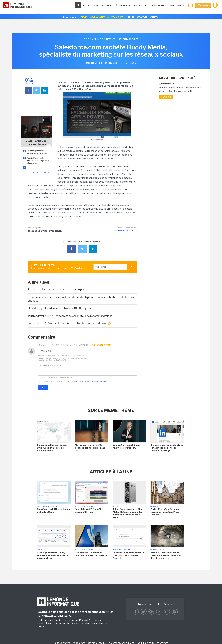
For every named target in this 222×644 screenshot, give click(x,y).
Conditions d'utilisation (98, 382)
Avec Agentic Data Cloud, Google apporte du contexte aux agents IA (53, 555)
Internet (111, 39)
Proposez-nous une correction (125, 230)
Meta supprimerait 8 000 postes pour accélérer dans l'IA (90, 448)
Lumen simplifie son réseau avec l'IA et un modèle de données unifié (52, 448)
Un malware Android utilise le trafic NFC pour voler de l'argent (128, 555)
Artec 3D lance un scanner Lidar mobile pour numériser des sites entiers (166, 555)
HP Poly (83, 17)
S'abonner (203, 5)
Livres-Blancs (158, 5)
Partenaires (177, 5)
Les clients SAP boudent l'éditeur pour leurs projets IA (91, 554)
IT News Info (85, 620)
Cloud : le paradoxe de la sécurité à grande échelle (37, 152)
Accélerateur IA (99, 17)
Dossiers (107, 5)
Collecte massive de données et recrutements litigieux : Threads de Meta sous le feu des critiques (81, 299)
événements (123, 5)
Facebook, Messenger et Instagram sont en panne (58, 290)
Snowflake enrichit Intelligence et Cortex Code (54, 511)
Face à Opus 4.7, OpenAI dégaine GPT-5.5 (88, 511)
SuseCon (142, 17)
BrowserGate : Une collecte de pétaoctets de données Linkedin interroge (167, 448)
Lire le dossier (41, 172)
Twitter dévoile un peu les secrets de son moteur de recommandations (70, 316)
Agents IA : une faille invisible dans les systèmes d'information (38, 160)
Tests (131, 17)
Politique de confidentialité (80, 382)
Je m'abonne (166, 97)
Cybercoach (118, 17)
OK (131, 267)
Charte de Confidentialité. (57, 360)
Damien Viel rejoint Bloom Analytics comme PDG (126, 446)
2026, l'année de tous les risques (36, 143)
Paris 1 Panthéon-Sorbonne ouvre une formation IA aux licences (165, 512)
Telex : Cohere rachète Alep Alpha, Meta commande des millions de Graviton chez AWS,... (128, 513)
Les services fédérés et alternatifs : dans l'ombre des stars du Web (69, 324)
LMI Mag (153, 17)
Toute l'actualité (93, 39)
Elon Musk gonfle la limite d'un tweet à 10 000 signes (59, 308)
